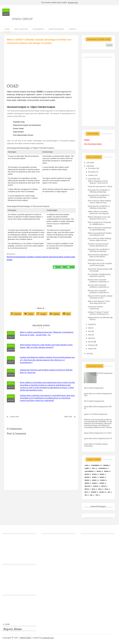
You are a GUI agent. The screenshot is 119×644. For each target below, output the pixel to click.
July (90, 328)
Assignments (38, 29)
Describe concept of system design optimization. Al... (98, 245)
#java (86, 465)
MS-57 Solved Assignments (94, 401)
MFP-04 (104, 486)
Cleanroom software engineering (96, 308)
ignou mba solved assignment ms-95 (98, 438)
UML (91, 495)
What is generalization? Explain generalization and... (100, 234)
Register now (73, 3)
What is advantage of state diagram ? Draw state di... (98, 182)
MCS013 (87, 474)
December (92, 168)
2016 (88, 166)
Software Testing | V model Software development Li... (99, 313)
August (91, 324)
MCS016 (87, 477)
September (92, 179)
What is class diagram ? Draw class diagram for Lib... (99, 302)
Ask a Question (21, 29)
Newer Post (14, 417)
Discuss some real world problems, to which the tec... (99, 281)
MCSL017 (96, 486)
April (90, 338)
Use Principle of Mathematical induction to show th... (99, 275)
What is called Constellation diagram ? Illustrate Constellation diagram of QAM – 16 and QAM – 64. (47, 334)
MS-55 (106, 489)
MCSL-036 (87, 486)
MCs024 (87, 480)
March (91, 342)
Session (94, 492)
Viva (97, 495)
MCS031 (94, 480)
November (92, 172)
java (93, 468)
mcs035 (102, 483)
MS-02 (100, 489)
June (90, 331)
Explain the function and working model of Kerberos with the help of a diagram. (46, 371)
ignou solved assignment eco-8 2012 (98, 433)
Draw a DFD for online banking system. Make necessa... (99, 202)
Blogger (103, 506)
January (91, 349)
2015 (88, 354)
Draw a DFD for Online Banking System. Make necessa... (100, 239)
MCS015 (102, 474)
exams (87, 468)
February (92, 345)
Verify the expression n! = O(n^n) (100, 187)
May (90, 335)
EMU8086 (106, 465)
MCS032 (103, 480)
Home (7, 29)
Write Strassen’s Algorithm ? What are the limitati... (98, 256)
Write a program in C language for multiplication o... (99, 223)
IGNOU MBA (25, 638)
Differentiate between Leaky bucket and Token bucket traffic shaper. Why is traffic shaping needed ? (46, 346)
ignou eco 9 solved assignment (96, 414)
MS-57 (86, 492)
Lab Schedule (89, 471)
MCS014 (94, 474)
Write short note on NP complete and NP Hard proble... (100, 264)
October (91, 175)
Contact (73, 29)
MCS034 (94, 483)
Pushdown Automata (96, 260)
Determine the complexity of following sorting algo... (99, 191)
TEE (86, 495)
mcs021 (94, 477)
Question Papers (56, 29)
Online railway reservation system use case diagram (98, 213)
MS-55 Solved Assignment (94, 388)
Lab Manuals (103, 468)
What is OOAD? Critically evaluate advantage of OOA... (100, 297)
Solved (102, 492)
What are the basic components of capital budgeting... (100, 229)
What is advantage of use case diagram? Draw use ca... (99, 218)
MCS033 (87, 483)
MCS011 (99, 471)
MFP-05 (87, 489)
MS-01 (93, 489)
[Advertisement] (41, 62)
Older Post (68, 417)
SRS (109, 492)
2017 (88, 163)
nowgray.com (48, 638)
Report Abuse (13, 629)
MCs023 (102, 477)
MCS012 (106, 471)
